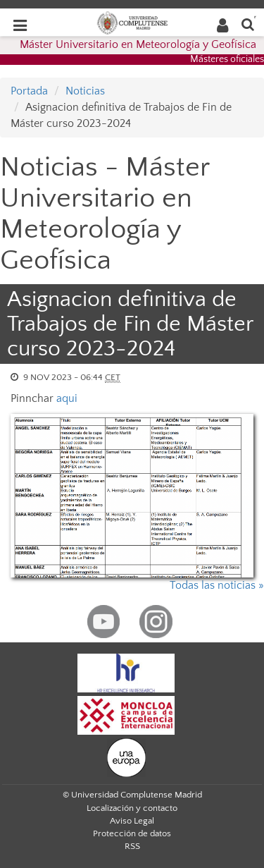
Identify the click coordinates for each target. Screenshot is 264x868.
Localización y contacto (132, 808)
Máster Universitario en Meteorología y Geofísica (138, 44)
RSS (132, 846)
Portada (29, 91)
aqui (67, 398)
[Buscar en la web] (248, 24)
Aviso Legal (132, 821)
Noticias (85, 91)
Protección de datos (132, 833)
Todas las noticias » (217, 585)
